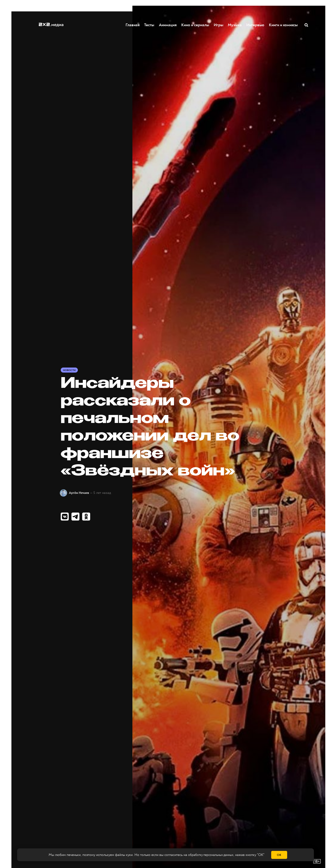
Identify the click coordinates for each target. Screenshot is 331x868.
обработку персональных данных (211, 855)
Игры (219, 25)
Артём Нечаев (83, 493)
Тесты (148, 25)
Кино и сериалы (195, 25)
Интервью (256, 25)
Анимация (168, 25)
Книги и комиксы (284, 25)
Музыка (235, 25)
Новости (70, 370)
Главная (133, 25)
